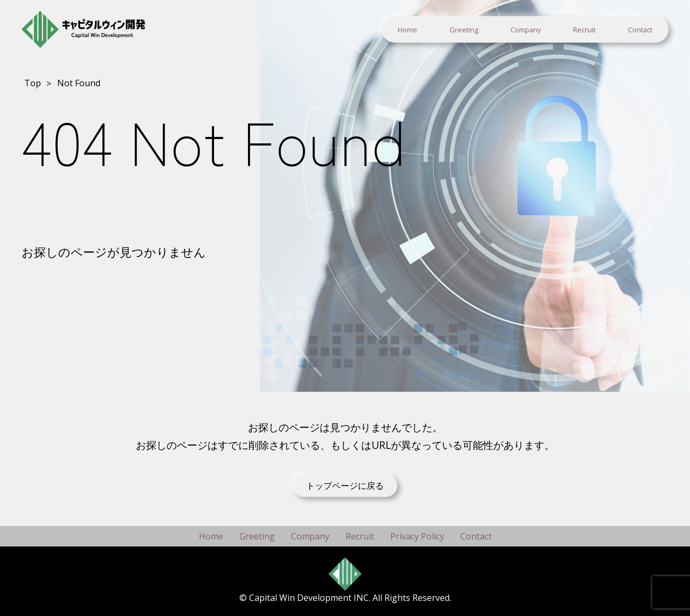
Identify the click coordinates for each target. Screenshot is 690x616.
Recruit (584, 30)
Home (408, 30)
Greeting (464, 30)
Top (33, 83)
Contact (640, 30)
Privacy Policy (417, 536)
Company (526, 30)
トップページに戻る (345, 486)
